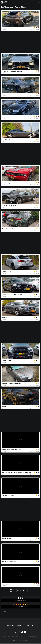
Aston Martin (5, 28)
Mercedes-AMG (5, 71)
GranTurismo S (10, 495)
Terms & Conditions (28, 637)
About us (11, 625)
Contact (19, 625)
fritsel (4, 274)
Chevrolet (4, 472)
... (27, 591)
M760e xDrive (8, 584)
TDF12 (5, 30)
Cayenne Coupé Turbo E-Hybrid (14, 450)
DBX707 (11, 28)
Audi (3, 94)
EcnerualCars (6, 474)
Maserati (4, 140)
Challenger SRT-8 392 (11, 183)
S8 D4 (6, 318)
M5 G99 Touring (9, 229)
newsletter (29, 625)
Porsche (4, 384)
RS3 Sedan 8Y (8, 538)
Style (4, 142)
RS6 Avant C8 (8, 94)
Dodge (3, 183)
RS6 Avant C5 (8, 117)
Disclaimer (24, 640)
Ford (3, 206)
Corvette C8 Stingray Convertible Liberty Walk (19, 472)
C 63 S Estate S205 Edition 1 (17, 295)
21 (30, 591)
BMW (3, 229)
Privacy (15, 640)
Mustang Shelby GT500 (10, 206)
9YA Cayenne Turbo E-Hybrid (13, 384)
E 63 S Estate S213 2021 (16, 71)
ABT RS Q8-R (8, 361)
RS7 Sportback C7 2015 (10, 561)
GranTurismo (10, 140)
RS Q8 (6, 406)
